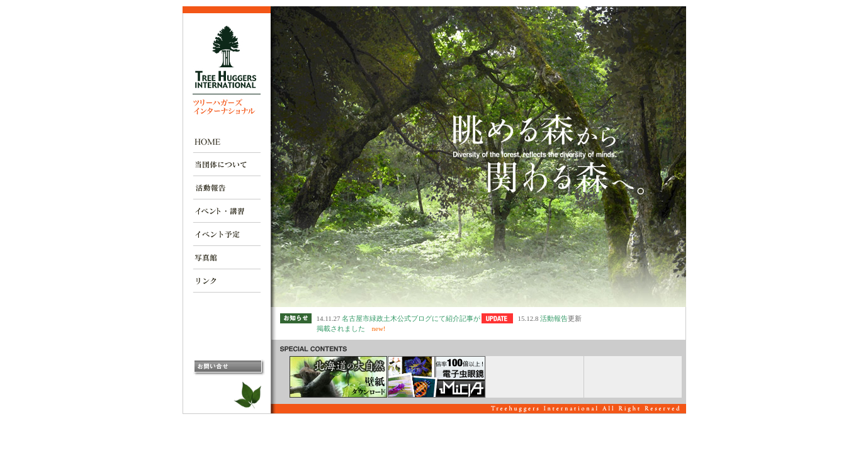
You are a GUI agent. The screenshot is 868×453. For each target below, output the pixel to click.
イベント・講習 (227, 211)
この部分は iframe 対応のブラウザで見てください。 (478, 409)
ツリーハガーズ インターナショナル (227, 70)
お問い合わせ (229, 367)
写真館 (227, 258)
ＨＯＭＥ (227, 141)
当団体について (227, 165)
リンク (227, 281)
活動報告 (227, 188)
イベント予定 (227, 234)
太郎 (250, 395)
